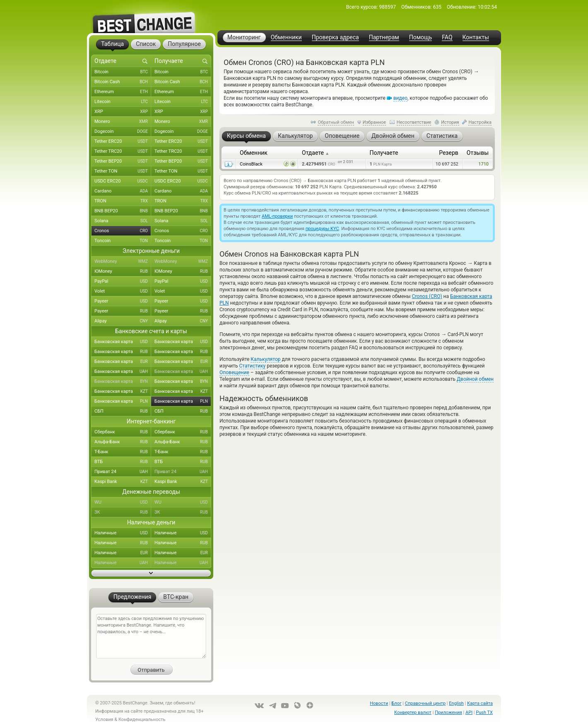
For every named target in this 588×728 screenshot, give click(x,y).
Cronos (123, 231)
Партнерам (384, 37)
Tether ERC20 (123, 142)
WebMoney (123, 262)
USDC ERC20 (123, 181)
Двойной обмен (475, 379)
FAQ (447, 37)
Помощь (421, 37)
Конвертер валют (413, 712)
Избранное (374, 122)
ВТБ (123, 462)
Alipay (123, 321)
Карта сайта (480, 703)
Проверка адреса (335, 37)
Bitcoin (123, 72)
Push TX (484, 712)
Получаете (384, 153)
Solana (123, 221)
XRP (123, 112)
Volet (123, 291)
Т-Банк (123, 452)
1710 (483, 164)
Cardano (123, 191)
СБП (123, 411)
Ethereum (123, 92)
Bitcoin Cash (123, 82)
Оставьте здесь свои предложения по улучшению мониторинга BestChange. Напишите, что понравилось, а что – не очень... (151, 636)
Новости (379, 703)
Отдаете (316, 153)
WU (123, 502)
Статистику (252, 366)
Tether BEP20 (123, 161)
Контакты (476, 37)
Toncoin (123, 241)
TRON (123, 201)
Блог (396, 703)
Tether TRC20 (123, 151)
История (450, 122)
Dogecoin (123, 132)
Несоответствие (414, 122)
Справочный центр (425, 703)
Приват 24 (123, 472)
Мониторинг (244, 37)
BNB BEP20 (123, 211)
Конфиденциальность (142, 720)
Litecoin (123, 102)
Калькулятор (265, 359)
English (456, 703)
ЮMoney (123, 271)
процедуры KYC (322, 229)
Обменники (286, 37)
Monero (123, 122)
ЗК (123, 512)
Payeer (123, 301)
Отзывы (478, 153)
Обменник (254, 153)
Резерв (449, 153)
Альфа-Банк (123, 442)
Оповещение (234, 372)
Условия (104, 720)
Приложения (448, 712)
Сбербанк (123, 432)
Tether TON (123, 171)
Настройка (480, 122)
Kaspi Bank (123, 482)
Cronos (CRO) (427, 296)
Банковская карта (123, 342)
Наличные (123, 533)
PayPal (123, 281)
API (469, 712)
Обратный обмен (336, 122)
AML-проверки (277, 216)
